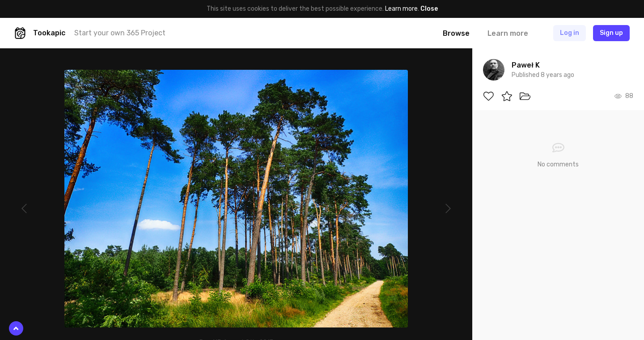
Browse (456, 33)
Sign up (611, 33)
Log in (570, 33)
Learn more (401, 9)
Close (429, 9)
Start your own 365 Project (120, 33)
